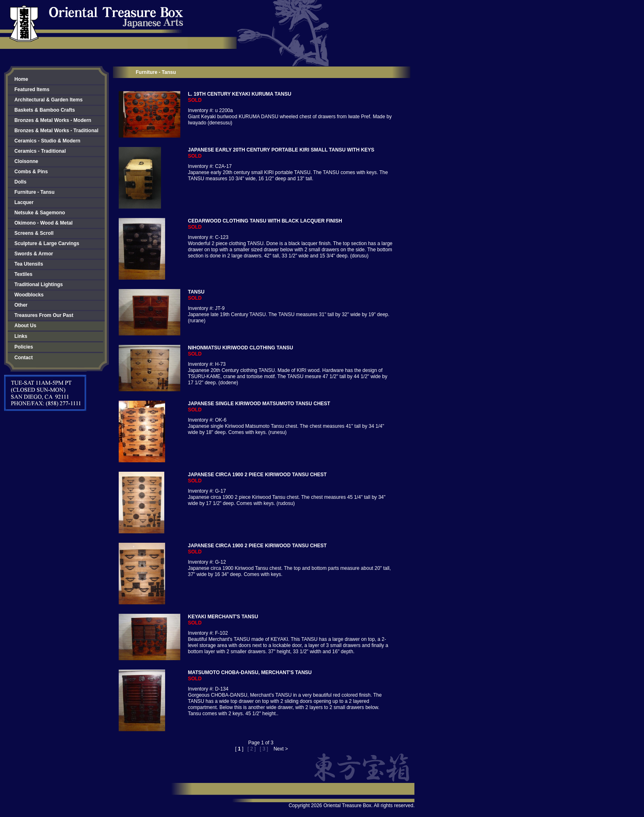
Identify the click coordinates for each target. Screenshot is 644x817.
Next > (281, 749)
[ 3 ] (264, 749)
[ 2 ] (251, 749)
